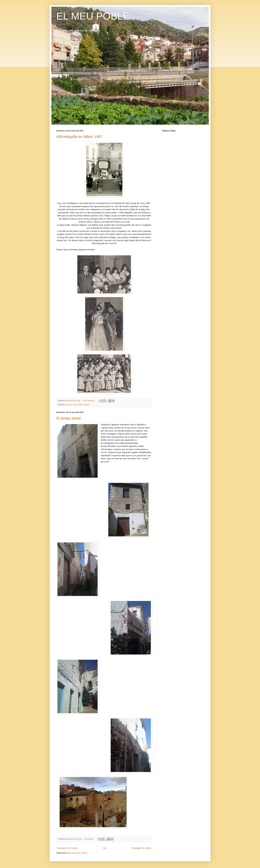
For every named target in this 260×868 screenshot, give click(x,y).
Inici (105, 848)
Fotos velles (78, 405)
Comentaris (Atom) (79, 853)
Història (86, 405)
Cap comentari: (89, 401)
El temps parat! (69, 418)
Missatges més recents (68, 848)
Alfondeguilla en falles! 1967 (79, 137)
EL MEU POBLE (93, 16)
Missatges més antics (141, 848)
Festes (69, 405)
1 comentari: (89, 839)
